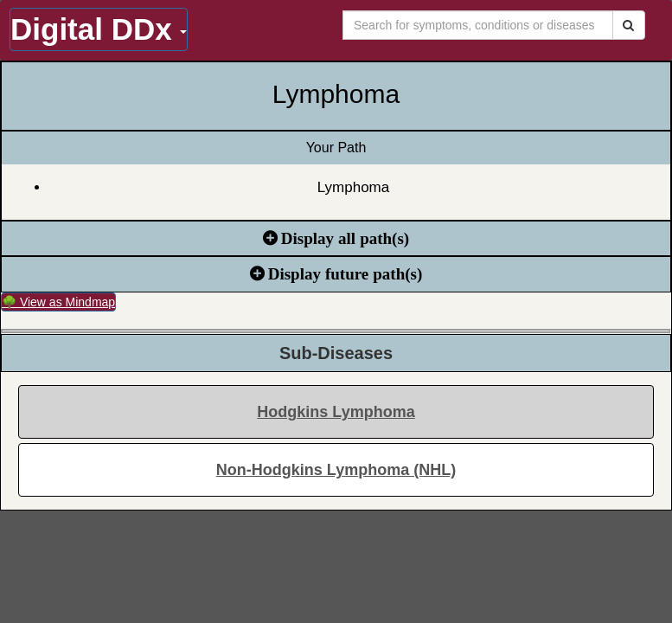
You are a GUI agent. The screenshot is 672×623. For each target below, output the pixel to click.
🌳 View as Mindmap (58, 302)
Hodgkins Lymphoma (336, 412)
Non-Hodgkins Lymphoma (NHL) (336, 470)
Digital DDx (99, 29)
